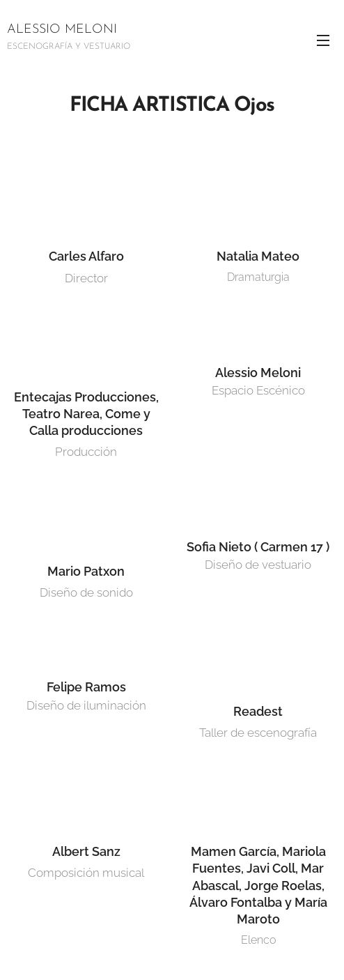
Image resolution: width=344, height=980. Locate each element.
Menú (323, 40)
